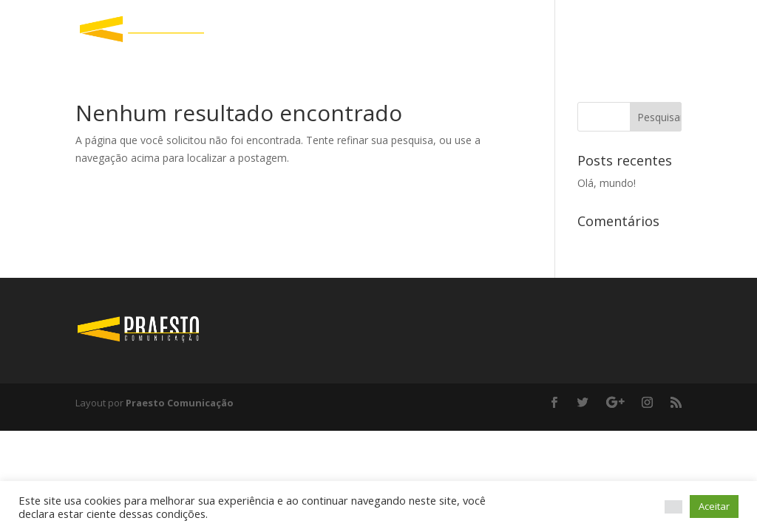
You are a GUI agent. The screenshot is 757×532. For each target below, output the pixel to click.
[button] (673, 507)
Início (668, 30)
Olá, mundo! (607, 183)
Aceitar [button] (714, 506)
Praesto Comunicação (180, 403)
